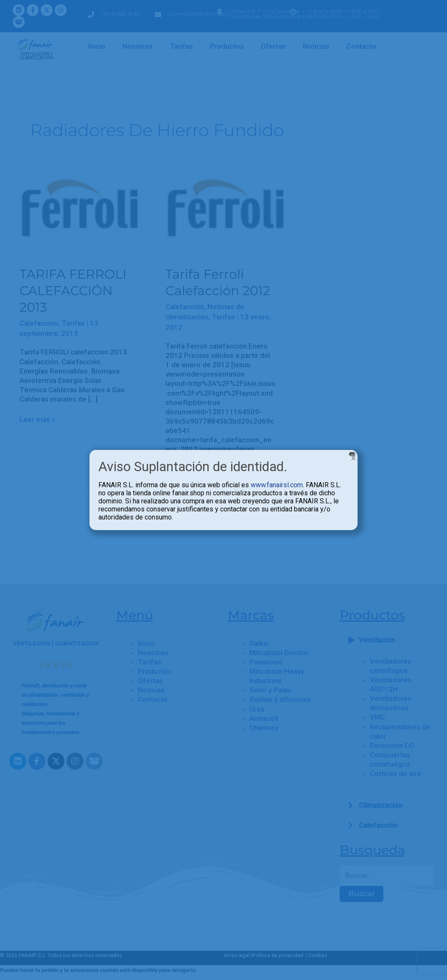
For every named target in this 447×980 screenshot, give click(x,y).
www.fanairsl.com (277, 485)
